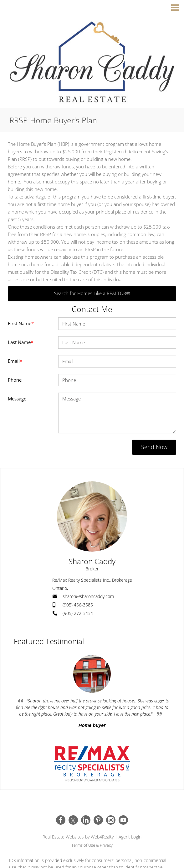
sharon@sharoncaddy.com (88, 596)
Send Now (153, 447)
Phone (15, 380)
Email (15, 361)
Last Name (20, 342)
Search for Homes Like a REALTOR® (92, 293)
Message (17, 399)
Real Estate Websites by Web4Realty (78, 837)
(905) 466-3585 (78, 605)
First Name (21, 323)
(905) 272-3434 (78, 613)
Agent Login (130, 837)
